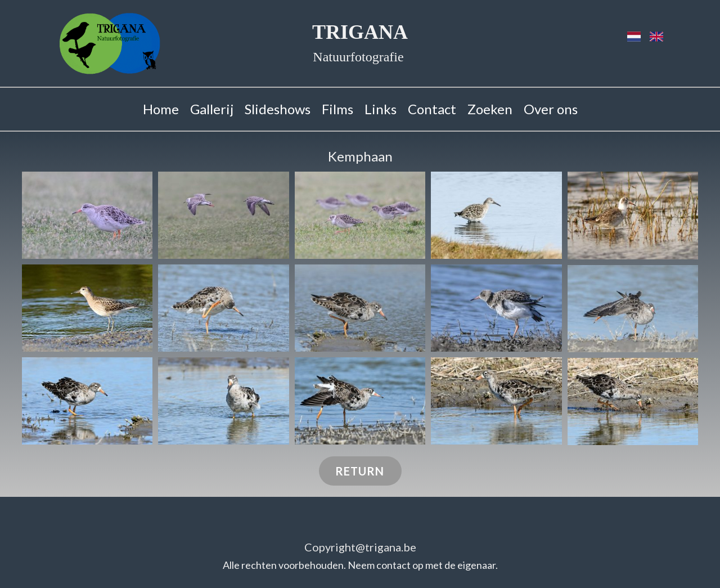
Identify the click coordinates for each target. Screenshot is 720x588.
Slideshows (278, 109)
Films (337, 109)
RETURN (360, 471)
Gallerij (212, 109)
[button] (87, 215)
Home (161, 109)
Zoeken (490, 109)
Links (381, 109)
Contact (432, 109)
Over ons (551, 109)
